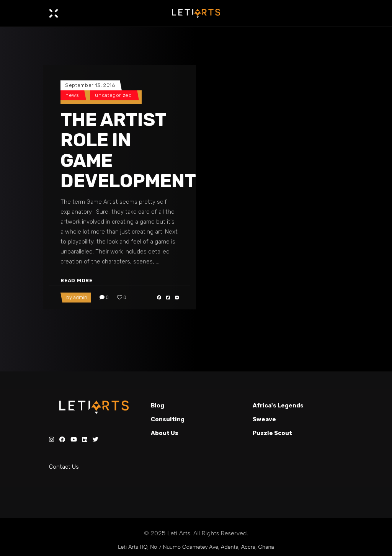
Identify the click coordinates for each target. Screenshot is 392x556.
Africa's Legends (278, 406)
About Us (165, 433)
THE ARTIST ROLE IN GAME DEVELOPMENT (128, 150)
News (72, 95)
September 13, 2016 (90, 85)
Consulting (168, 419)
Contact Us (64, 467)
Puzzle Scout (272, 433)
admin (80, 297)
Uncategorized (113, 95)
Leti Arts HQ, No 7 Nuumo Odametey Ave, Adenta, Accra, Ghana (196, 547)
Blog (158, 406)
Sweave (264, 419)
